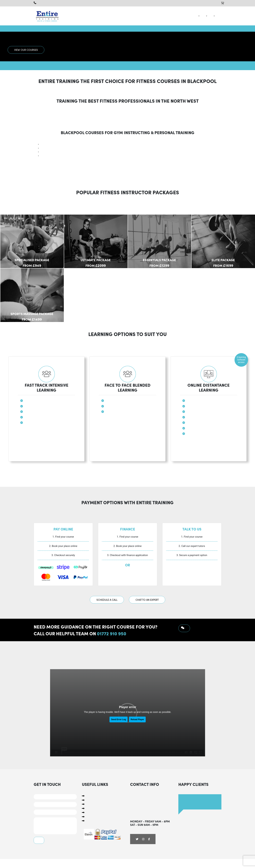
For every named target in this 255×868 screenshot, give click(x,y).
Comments (55, 826)
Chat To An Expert (147, 600)
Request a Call (184, 628)
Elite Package (223, 260)
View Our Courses (26, 50)
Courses (198, 16)
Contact (219, 16)
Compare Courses (214, 16)
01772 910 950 (112, 633)
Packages (206, 16)
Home (193, 16)
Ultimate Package (96, 260)
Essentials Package (159, 260)
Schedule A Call (107, 600)
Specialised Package (32, 260)
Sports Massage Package (32, 314)
